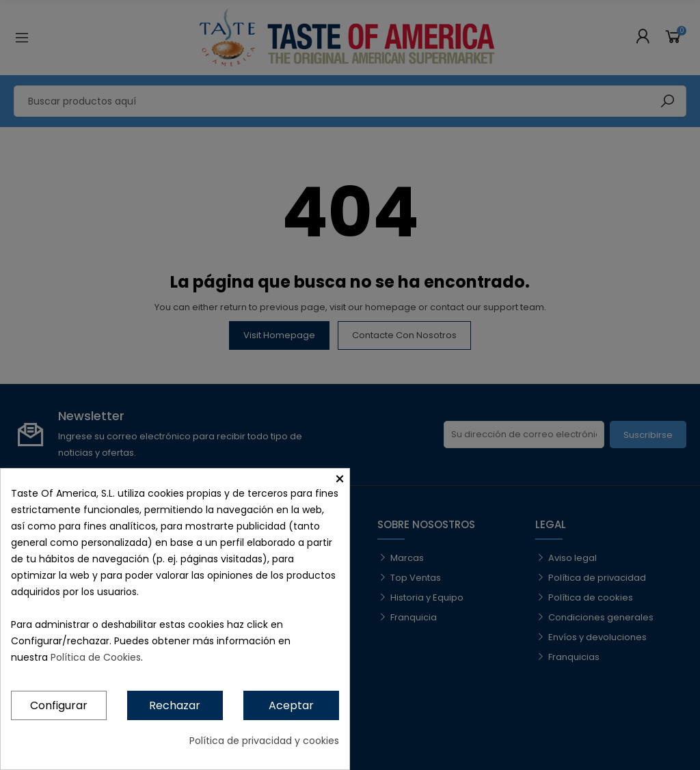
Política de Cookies (96, 657)
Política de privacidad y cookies (264, 741)
